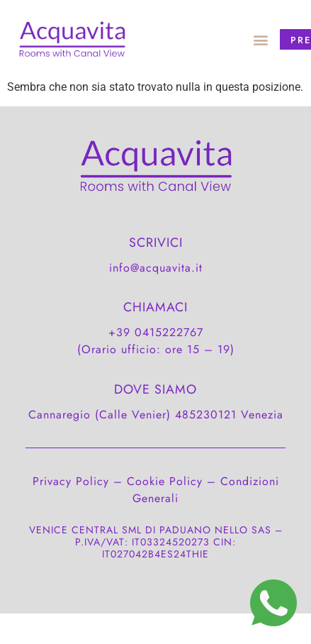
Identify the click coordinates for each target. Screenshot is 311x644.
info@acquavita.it (156, 268)
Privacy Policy (71, 481)
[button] (260, 39)
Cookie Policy (165, 481)
